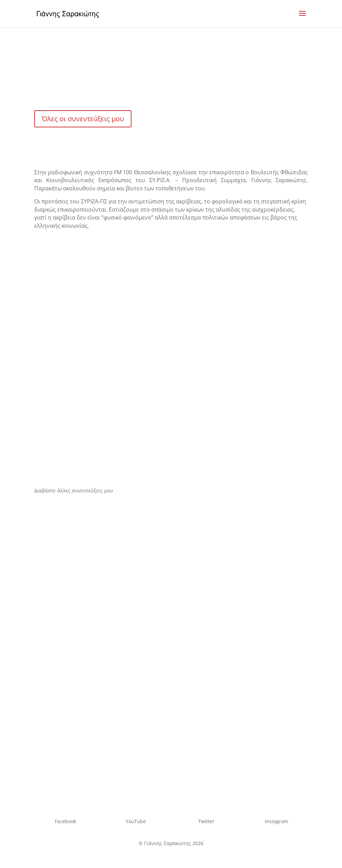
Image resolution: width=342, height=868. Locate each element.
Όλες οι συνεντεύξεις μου (83, 119)
